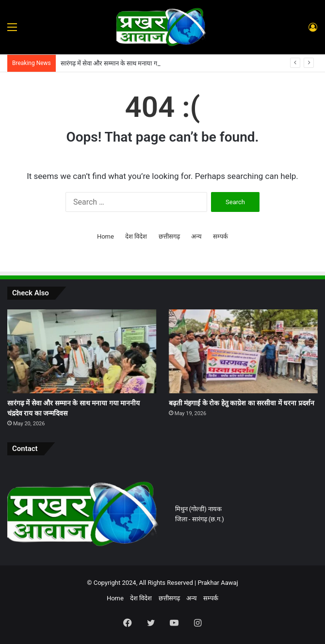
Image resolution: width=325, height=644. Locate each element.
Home (106, 236)
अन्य (196, 236)
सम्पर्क (220, 236)
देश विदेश (136, 236)
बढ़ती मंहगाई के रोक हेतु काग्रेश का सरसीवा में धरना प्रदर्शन (242, 403)
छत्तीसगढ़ (169, 236)
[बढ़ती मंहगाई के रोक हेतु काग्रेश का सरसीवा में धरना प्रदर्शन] (243, 351)
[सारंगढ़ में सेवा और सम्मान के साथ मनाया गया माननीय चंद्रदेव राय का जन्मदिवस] (82, 351)
